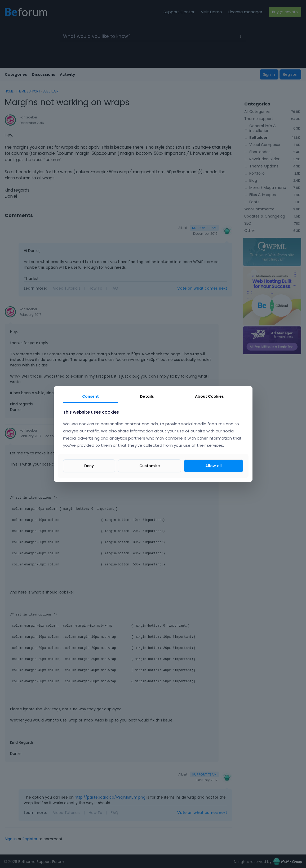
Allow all (214, 466)
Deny (89, 466)
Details (147, 396)
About (209, 396)
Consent (90, 396)
